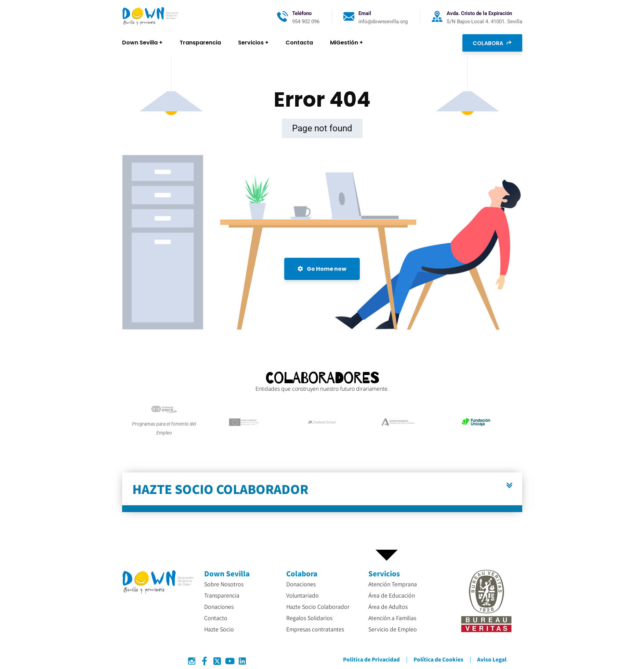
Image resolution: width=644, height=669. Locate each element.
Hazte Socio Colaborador (318, 606)
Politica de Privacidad (371, 659)
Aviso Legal (492, 659)
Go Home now (322, 269)
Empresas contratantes (315, 629)
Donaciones (219, 606)
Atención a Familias (392, 618)
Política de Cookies (438, 659)
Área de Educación (392, 595)
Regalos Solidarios (309, 618)
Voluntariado (303, 595)
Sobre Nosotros (224, 584)
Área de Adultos (388, 606)
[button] (322, 492)
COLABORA (492, 43)
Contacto (216, 618)
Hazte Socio (219, 629)
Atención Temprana (393, 584)
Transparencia (222, 595)
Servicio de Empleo (393, 629)
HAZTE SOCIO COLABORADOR (220, 489)
